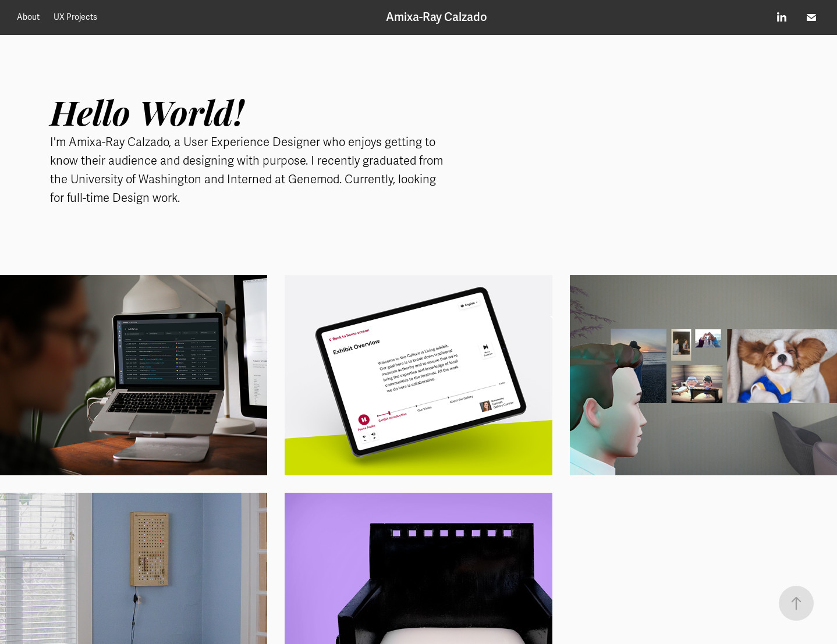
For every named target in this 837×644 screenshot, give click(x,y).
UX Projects (75, 17)
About (28, 17)
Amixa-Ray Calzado (437, 17)
